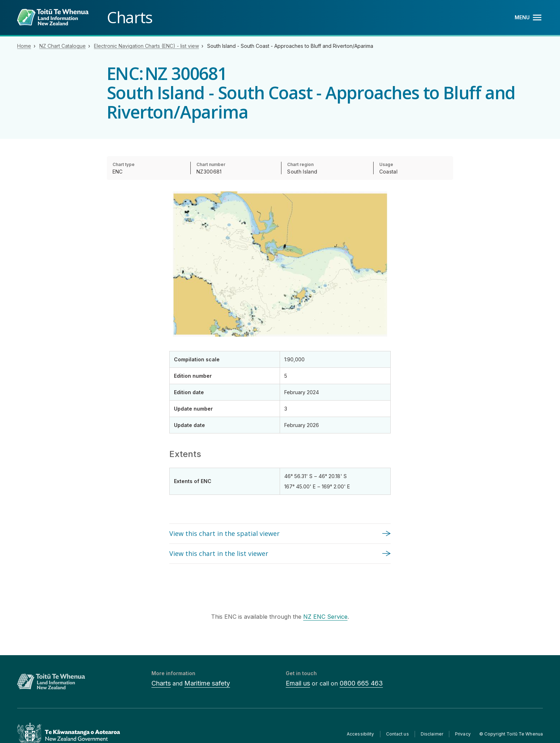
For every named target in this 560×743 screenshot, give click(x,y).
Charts (161, 683)
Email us (298, 683)
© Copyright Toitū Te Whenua (511, 734)
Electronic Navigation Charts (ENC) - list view (146, 46)
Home (24, 46)
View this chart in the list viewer (219, 553)
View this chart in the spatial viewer (224, 533)
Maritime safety (207, 683)
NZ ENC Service (325, 617)
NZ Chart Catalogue (62, 46)
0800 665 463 (361, 683)
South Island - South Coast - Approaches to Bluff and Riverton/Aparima (290, 46)
